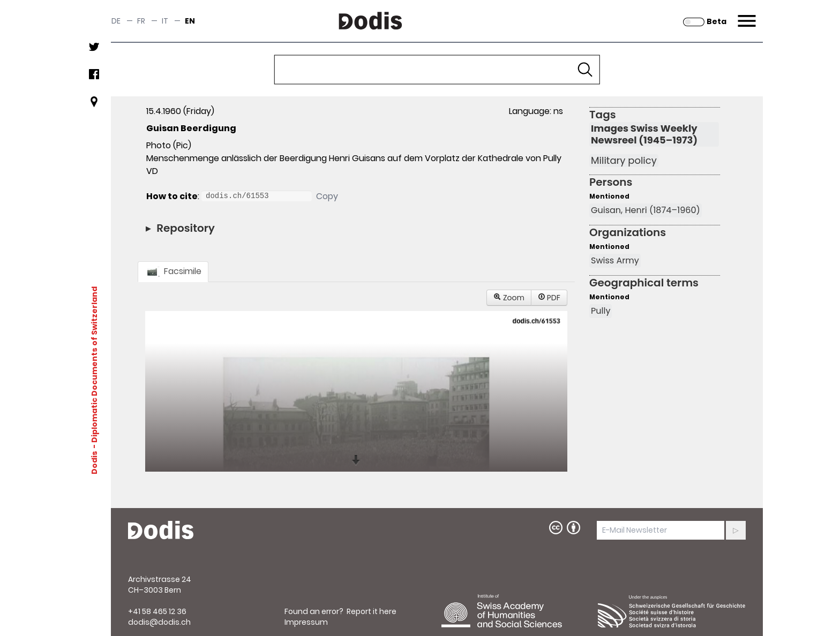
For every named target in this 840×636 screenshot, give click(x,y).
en (190, 21)
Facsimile (173, 271)
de (116, 21)
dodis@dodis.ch (159, 622)
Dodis (94, 462)
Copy (327, 196)
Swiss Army (615, 260)
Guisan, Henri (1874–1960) (646, 210)
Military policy (624, 161)
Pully (601, 311)
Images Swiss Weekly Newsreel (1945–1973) (644, 134)
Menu (745, 14)
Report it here (372, 611)
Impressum (306, 622)
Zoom (509, 298)
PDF (549, 298)
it (165, 21)
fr (141, 21)
